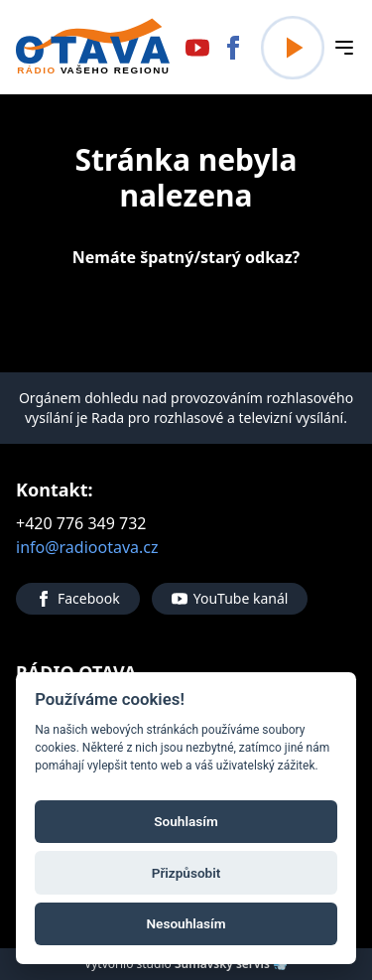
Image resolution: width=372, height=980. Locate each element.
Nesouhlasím (186, 922)
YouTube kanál (230, 598)
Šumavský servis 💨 (231, 964)
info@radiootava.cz (87, 547)
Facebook (78, 598)
